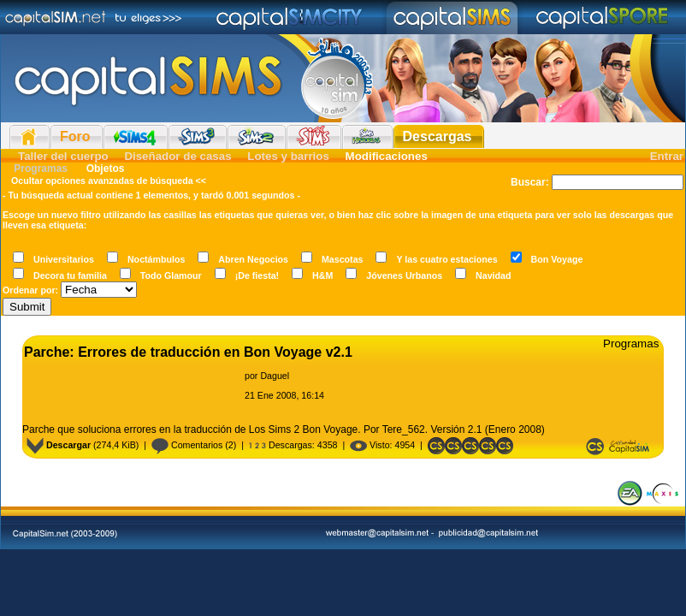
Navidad (493, 275)
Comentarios (187, 445)
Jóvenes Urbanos (404, 275)
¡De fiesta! (257, 275)
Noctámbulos (157, 259)
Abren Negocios (253, 259)
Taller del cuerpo (63, 156)
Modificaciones (387, 156)
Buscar (528, 182)
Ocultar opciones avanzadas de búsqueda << (109, 181)
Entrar (667, 156)
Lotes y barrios (288, 156)
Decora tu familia (70, 275)
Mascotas (343, 259)
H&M (322, 275)
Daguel (275, 376)
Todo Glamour (171, 275)
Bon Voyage (557, 259)
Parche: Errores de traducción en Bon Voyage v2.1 (188, 352)
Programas (41, 169)
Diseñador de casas (177, 156)
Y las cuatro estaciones (446, 259)
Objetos (103, 169)
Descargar (59, 445)
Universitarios (64, 259)
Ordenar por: (30, 290)
